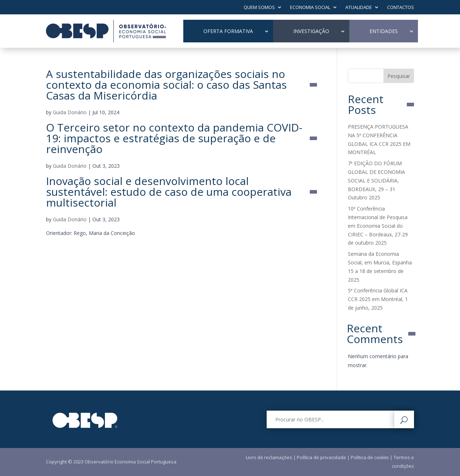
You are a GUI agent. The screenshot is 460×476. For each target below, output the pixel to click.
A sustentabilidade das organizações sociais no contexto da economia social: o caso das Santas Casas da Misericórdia (166, 85)
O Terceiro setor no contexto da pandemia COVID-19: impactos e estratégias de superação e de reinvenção (174, 138)
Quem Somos (259, 8)
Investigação (311, 31)
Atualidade (359, 8)
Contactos (401, 8)
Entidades (384, 31)
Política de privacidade (321, 457)
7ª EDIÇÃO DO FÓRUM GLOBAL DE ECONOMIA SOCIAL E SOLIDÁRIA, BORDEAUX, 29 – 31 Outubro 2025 (376, 180)
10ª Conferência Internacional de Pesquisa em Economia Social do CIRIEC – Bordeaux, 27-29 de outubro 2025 (378, 226)
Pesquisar (399, 76)
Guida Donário (70, 112)
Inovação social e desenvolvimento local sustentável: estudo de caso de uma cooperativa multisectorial (169, 192)
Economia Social (310, 8)
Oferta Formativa (228, 31)
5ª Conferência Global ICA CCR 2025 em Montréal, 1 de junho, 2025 (378, 299)
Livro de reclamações (269, 457)
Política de (370, 457)
